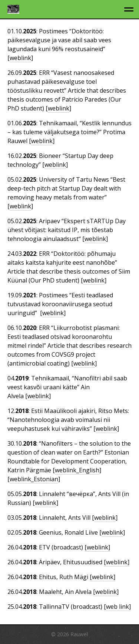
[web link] (117, 607)
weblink (20, 58)
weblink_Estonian (34, 479)
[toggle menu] (129, 9)
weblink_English (77, 470)
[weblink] (97, 547)
